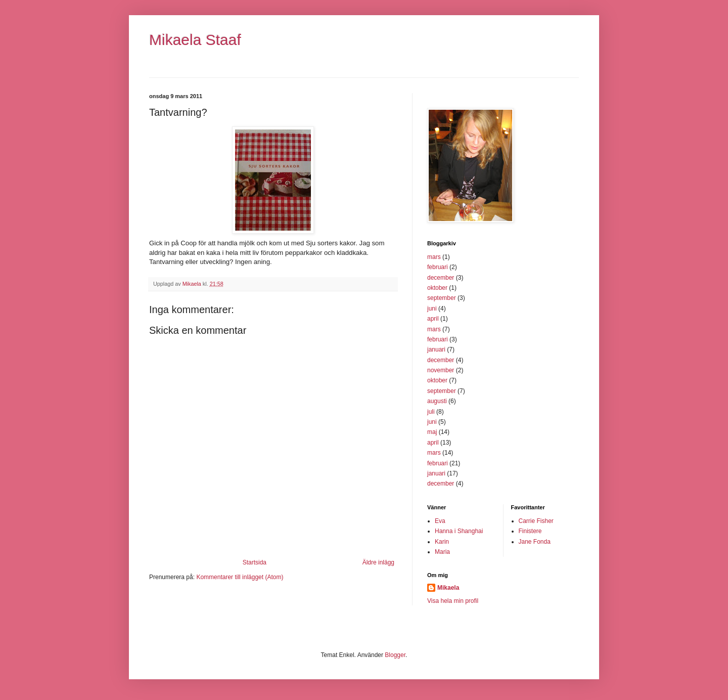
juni (432, 309)
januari (436, 349)
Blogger (395, 655)
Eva (440, 521)
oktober (437, 288)
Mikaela (448, 588)
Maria (442, 552)
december (441, 278)
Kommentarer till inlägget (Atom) (240, 577)
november (441, 370)
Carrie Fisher (536, 521)
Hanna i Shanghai (459, 531)
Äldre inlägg (378, 562)
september (442, 298)
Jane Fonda (535, 542)
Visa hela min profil (453, 601)
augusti (437, 401)
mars (434, 257)
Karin (442, 542)
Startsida (255, 562)
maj (432, 432)
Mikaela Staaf (195, 40)
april (433, 319)
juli (431, 412)
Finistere (530, 531)
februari (438, 267)
